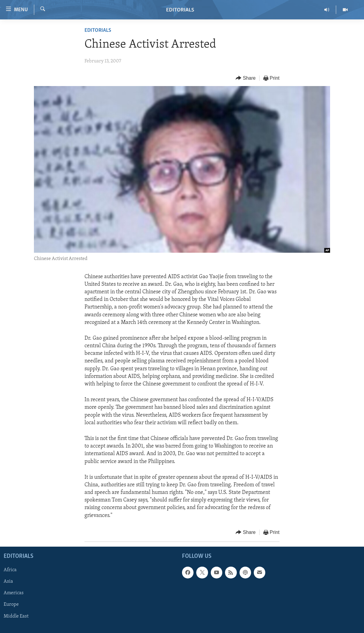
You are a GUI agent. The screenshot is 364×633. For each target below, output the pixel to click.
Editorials (98, 30)
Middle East (16, 616)
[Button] (246, 78)
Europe (11, 605)
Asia (8, 581)
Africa (10, 570)
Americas (14, 593)
